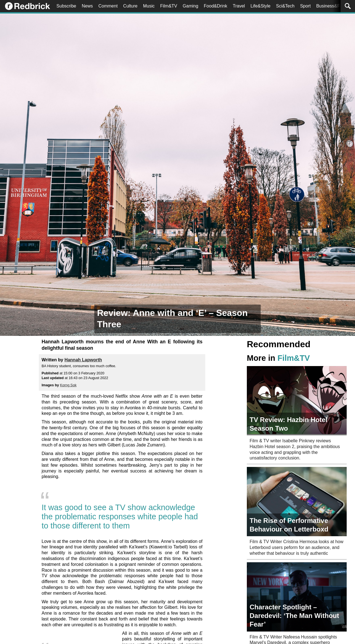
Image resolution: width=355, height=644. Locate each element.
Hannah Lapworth (83, 360)
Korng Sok (68, 385)
